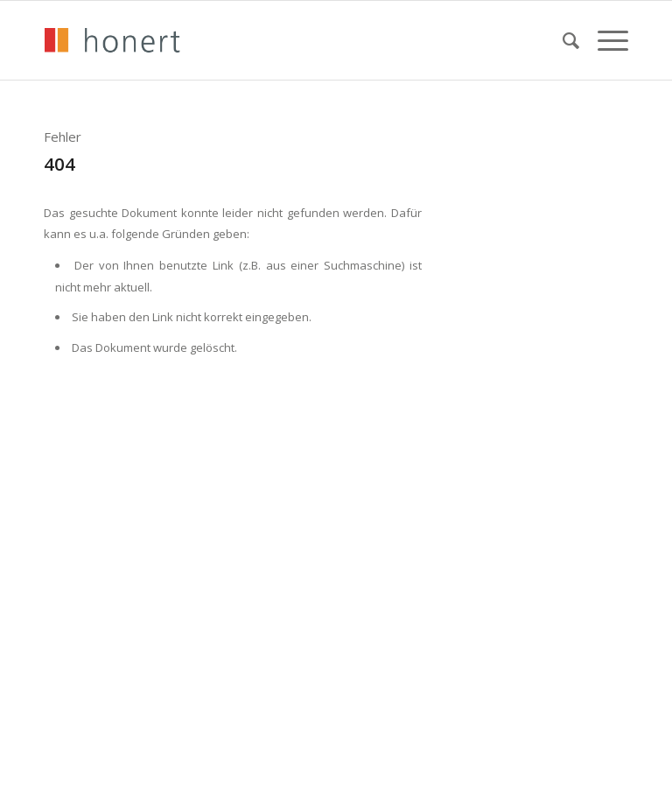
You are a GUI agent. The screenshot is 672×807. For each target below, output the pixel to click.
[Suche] (563, 40)
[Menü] (604, 40)
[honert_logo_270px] (112, 40)
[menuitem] (563, 40)
